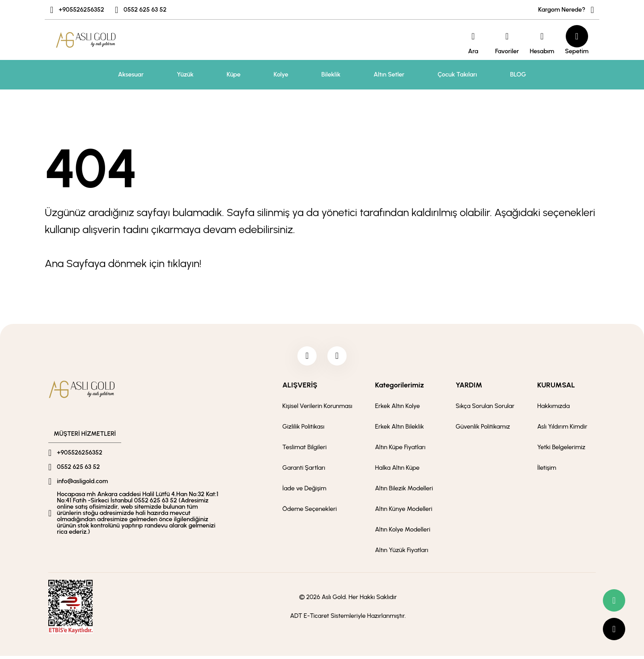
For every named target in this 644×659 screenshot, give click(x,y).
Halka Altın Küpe (398, 471)
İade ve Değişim (304, 491)
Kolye (281, 74)
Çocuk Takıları (457, 74)
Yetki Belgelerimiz (561, 450)
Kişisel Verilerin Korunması (317, 409)
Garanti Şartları (304, 471)
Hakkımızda (553, 409)
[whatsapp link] (614, 600)
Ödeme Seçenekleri (309, 512)
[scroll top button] (614, 629)
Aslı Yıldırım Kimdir (562, 430)
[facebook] (305, 357)
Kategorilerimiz (400, 388)
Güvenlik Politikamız (483, 430)
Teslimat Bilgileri (304, 450)
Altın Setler (389, 74)
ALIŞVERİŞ (300, 388)
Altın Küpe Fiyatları (400, 450)
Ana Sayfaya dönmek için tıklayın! (123, 263)
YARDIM (469, 388)
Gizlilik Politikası (303, 430)
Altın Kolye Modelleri (403, 533)
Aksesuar (131, 74)
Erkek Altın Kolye (398, 409)
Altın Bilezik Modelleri (404, 491)
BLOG (518, 74)
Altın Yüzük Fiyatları (402, 553)
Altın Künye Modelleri (404, 512)
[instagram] (339, 357)
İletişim (547, 471)
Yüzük (185, 74)
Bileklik (331, 74)
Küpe (234, 74)
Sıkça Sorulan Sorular (485, 409)
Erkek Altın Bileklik (400, 430)
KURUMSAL (556, 388)
